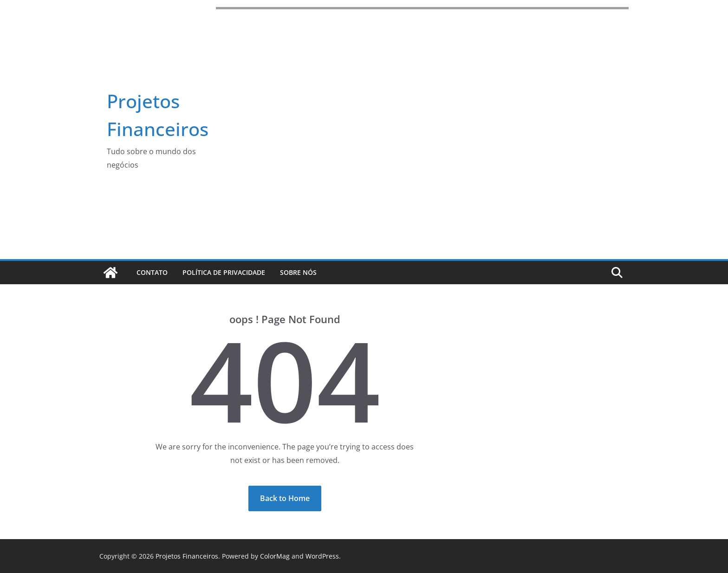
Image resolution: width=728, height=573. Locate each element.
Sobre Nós (298, 272)
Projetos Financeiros (187, 556)
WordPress (322, 556)
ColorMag (275, 556)
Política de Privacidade (224, 272)
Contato (152, 272)
